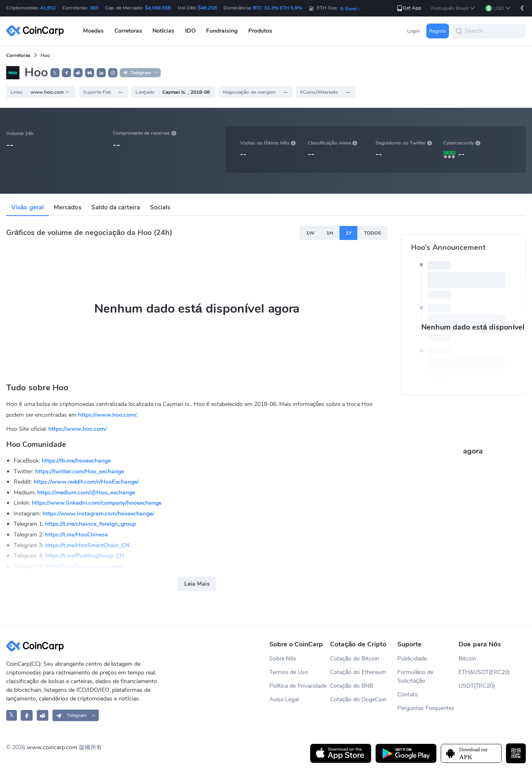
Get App (409, 8)
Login (413, 31)
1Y (349, 233)
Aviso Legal (284, 699)
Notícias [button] (163, 31)
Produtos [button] (260, 31)
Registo (438, 31)
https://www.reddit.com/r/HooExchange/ (86, 482)
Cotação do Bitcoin (355, 659)
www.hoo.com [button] (50, 92)
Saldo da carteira (116, 207)
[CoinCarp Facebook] (27, 715)
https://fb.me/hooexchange (76, 461)
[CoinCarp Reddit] (43, 715)
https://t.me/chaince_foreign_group (90, 524)
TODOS (373, 233)
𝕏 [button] (55, 73)
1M (330, 233)
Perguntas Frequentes (426, 708)
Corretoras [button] (128, 31)
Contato (408, 694)
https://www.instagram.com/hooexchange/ (98, 514)
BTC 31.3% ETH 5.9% (277, 8)
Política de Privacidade (298, 686)
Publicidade (412, 659)
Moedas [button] (93, 31)
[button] (453, 8)
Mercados (68, 207)
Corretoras (18, 55)
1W (310, 233)
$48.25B (207, 8)
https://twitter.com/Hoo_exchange (80, 471)
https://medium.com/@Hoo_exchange (86, 493)
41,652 (48, 8)
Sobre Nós (283, 659)
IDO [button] (190, 31)
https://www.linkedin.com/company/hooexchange (97, 503)
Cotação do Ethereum (358, 672)
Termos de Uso (289, 672)
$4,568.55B (158, 8)
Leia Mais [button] (197, 584)
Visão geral (27, 207)
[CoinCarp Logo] (37, 31)
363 (94, 8)
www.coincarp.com (52, 747)
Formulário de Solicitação (415, 677)
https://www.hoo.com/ (107, 415)
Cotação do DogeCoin (358, 699)
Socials (160, 207)
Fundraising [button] (222, 31)
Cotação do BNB (351, 686)
